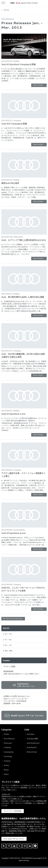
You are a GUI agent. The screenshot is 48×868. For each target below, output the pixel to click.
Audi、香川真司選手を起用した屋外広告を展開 (23, 297)
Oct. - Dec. (9, 634)
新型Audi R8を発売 (10, 183)
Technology (8, 756)
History (6, 765)
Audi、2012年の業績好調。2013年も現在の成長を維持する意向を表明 (23, 356)
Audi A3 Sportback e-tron (13, 414)
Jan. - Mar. (9, 651)
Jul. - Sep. (8, 640)
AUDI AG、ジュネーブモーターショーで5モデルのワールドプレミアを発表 (23, 589)
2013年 (6, 10)
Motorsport (8, 743)
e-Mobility (7, 747)
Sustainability (9, 752)
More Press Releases (14, 619)
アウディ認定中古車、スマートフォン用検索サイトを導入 (23, 475)
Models (7, 734)
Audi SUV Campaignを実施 (14, 124)
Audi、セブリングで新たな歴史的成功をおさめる (24, 240)
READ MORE (38, 85)
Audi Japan (31, 734)
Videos (6, 774)
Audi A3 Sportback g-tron (13, 533)
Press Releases (9, 739)
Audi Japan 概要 (32, 739)
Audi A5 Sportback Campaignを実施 (18, 64)
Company (7, 761)
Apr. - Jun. (8, 645)
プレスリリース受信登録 (13, 811)
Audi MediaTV (32, 747)
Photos (6, 770)
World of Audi (32, 752)
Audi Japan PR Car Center (14, 839)
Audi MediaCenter (33, 743)
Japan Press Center (27, 3)
